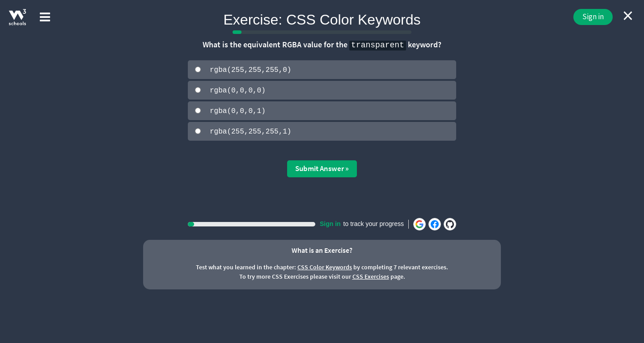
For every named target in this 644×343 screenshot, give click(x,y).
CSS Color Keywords (325, 266)
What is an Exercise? (322, 249)
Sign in (593, 17)
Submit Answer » (322, 167)
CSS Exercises (371, 276)
